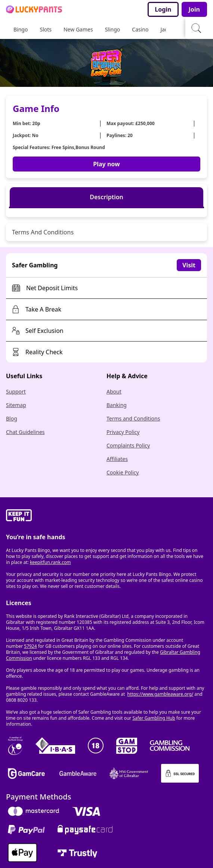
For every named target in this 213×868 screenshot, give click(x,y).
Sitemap (16, 405)
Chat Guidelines (25, 432)
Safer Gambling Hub (154, 718)
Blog (12, 418)
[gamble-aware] (106, 516)
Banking (117, 405)
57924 (30, 646)
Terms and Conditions (133, 418)
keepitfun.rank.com (50, 562)
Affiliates (117, 459)
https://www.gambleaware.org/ (160, 694)
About (114, 391)
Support (16, 391)
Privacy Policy (123, 432)
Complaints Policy (128, 445)
